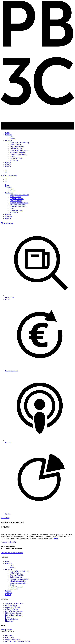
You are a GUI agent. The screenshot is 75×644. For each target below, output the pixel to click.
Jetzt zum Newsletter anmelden (12, 553)
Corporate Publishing (17, 146)
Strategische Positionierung (19, 143)
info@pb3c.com (6, 630)
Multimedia (14, 160)
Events (12, 156)
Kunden (8, 162)
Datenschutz (10, 637)
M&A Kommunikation (18, 152)
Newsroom (7, 223)
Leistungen (9, 141)
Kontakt (8, 166)
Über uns (8, 135)
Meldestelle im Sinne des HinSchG (17, 641)
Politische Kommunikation (19, 150)
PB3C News (5, 518)
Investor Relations (16, 158)
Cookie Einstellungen (13, 639)
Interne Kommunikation (18, 154)
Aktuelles (9, 164)
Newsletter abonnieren (9, 176)
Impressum (9, 635)
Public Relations (15, 144)
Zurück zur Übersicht (8, 542)
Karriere (12, 139)
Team (11, 137)
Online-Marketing (16, 148)
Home (7, 133)
